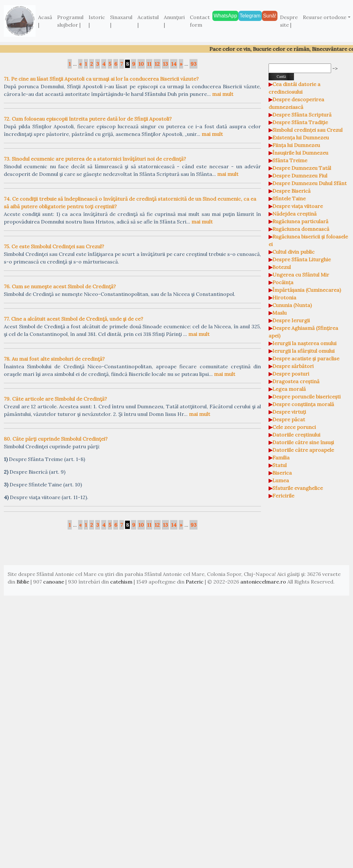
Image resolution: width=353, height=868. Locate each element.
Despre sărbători (293, 366)
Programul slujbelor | (70, 21)
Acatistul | (148, 21)
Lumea (281, 480)
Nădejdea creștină (294, 214)
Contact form (200, 21)
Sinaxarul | (121, 21)
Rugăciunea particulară (300, 221)
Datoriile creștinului (296, 435)
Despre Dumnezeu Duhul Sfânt (310, 183)
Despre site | (289, 21)
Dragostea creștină (296, 381)
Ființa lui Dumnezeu (296, 145)
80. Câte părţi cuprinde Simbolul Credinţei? (56, 439)
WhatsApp (225, 16)
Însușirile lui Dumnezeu (300, 153)
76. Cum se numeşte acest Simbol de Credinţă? (60, 286)
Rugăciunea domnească (301, 229)
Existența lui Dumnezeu (301, 137)
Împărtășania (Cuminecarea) (307, 290)
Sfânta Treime (290, 160)
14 (174, 64)
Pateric (195, 582)
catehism (121, 582)
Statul (280, 465)
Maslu (280, 313)
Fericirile (283, 496)
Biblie (23, 582)
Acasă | (45, 21)
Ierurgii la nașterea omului (304, 343)
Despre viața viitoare (298, 206)
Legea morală (289, 389)
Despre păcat (289, 419)
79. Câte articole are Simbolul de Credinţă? (55, 399)
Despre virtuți (289, 412)
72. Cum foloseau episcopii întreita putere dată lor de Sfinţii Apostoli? (88, 119)
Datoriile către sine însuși (303, 442)
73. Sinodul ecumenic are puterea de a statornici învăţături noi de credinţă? (95, 159)
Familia (281, 457)
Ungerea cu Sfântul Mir (301, 275)
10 (141, 64)
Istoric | (97, 21)
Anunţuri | (174, 21)
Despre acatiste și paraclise (306, 358)
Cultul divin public (293, 252)
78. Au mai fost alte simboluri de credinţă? (54, 359)
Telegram (250, 16)
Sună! (270, 16)
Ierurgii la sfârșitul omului (303, 351)
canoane (54, 582)
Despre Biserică (291, 191)
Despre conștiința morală (303, 404)
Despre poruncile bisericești (306, 397)
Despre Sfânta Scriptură (302, 115)
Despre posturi (291, 374)
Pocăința (283, 282)
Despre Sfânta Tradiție (300, 122)
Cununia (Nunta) (292, 305)
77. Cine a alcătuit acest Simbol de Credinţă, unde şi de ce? (73, 319)
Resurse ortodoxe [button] (325, 17)
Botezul (282, 267)
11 (149, 64)
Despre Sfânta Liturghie (302, 259)
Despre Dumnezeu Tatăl (302, 168)
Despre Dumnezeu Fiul (300, 176)
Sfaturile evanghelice (298, 488)
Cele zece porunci (294, 427)
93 (193, 64)
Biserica (282, 473)
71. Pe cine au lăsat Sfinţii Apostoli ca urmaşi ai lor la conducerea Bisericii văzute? (101, 79)
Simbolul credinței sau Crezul (307, 130)
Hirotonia (284, 297)
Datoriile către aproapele (303, 450)
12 (157, 64)
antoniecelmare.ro (263, 582)
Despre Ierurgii (291, 320)
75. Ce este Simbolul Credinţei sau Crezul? (54, 246)
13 (165, 64)
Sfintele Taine (289, 198)
